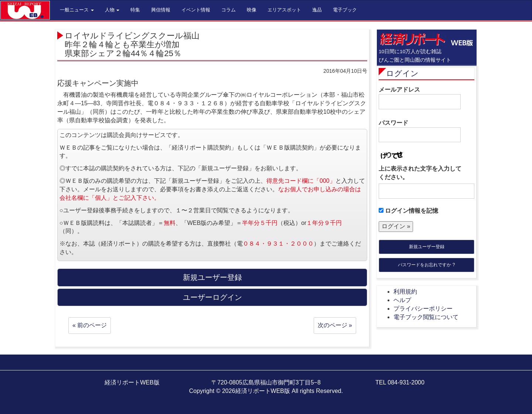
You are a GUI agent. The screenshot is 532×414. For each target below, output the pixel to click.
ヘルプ (402, 300)
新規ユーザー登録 (427, 247)
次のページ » (335, 325)
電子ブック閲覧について (426, 317)
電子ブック (345, 10)
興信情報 (161, 10)
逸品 (317, 10)
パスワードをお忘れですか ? (426, 265)
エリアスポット (284, 10)
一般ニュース (77, 10)
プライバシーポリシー (423, 309)
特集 (135, 10)
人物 (112, 10)
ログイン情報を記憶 (408, 211)
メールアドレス (420, 98)
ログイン (402, 73)
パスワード (420, 131)
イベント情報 (196, 10)
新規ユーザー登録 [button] (212, 277)
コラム (229, 10)
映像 (252, 10)
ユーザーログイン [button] (212, 297)
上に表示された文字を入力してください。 (420, 173)
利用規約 (405, 292)
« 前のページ (90, 325)
